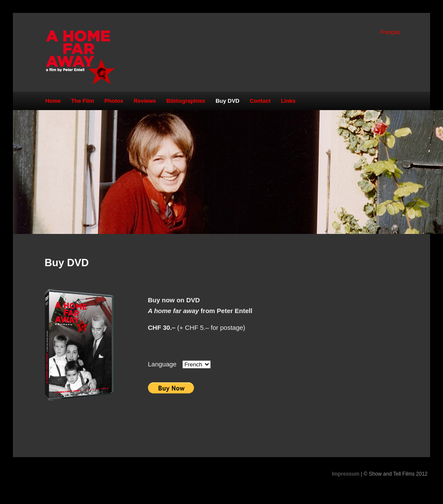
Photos (114, 101)
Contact (260, 101)
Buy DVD (228, 101)
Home (53, 101)
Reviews (145, 101)
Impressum (345, 474)
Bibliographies (186, 101)
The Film (82, 101)
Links (288, 101)
